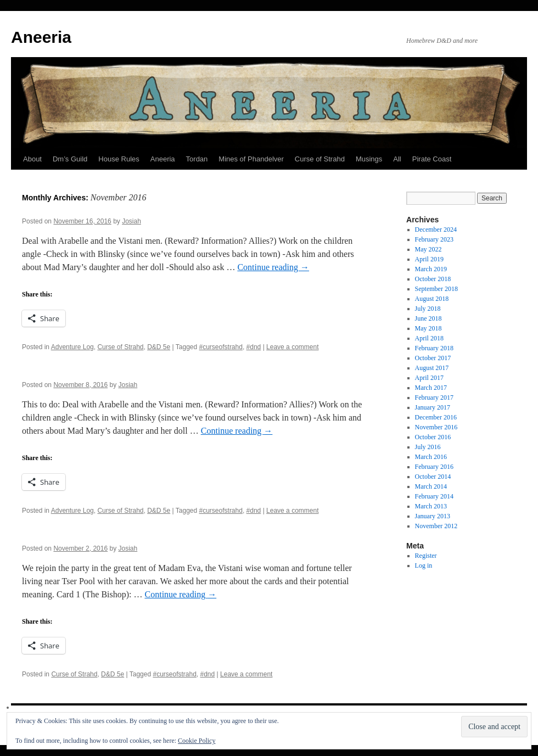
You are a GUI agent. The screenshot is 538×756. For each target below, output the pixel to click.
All (397, 159)
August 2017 (432, 368)
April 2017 (429, 378)
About (32, 159)
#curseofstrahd (221, 347)
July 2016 (428, 447)
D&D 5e (159, 347)
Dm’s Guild (70, 159)
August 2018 (432, 299)
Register (426, 556)
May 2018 (428, 328)
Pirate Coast (432, 159)
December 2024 (436, 229)
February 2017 (434, 397)
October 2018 (433, 279)
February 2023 (434, 239)
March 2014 (431, 486)
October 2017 (433, 358)
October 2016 (433, 437)
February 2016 (434, 467)
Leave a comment (292, 347)
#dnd (254, 347)
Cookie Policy (197, 741)
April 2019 (429, 259)
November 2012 (436, 526)
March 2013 (431, 506)
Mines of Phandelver (251, 159)
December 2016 (436, 417)
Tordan (197, 159)
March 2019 (431, 269)
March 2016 (431, 457)
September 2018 (436, 289)
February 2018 (434, 348)
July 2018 (428, 309)
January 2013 (433, 516)
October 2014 (433, 477)
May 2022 (428, 249)
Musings (369, 159)
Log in (424, 565)
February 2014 (434, 496)
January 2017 (433, 407)
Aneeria (41, 37)
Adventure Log (72, 347)
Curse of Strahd (320, 159)
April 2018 (429, 338)
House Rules (119, 159)
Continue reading (273, 267)
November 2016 (436, 427)
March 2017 (431, 388)
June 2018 (428, 318)
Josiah (131, 221)
